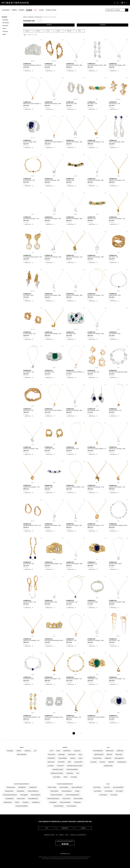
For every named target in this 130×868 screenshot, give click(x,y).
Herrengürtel (53, 802)
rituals (65, 777)
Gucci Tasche (97, 787)
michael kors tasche (58, 769)
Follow (40, 21)
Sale (108, 747)
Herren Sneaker (64, 787)
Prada (58, 751)
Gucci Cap (107, 787)
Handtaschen (33, 787)
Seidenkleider (21, 791)
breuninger (10, 751)
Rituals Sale (120, 751)
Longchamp (70, 773)
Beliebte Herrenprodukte (65, 784)
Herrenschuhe (54, 791)
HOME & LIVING (51, 10)
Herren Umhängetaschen (72, 795)
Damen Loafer (21, 799)
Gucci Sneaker (109, 791)
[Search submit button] (127, 10)
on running (74, 777)
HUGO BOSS (51, 758)
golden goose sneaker (57, 773)
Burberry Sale (110, 751)
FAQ (57, 835)
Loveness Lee (38, 17)
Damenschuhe (8, 802)
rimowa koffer (78, 762)
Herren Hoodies (78, 799)
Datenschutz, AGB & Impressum (78, 835)
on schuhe (51, 766)
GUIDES (41, 10)
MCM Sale (111, 762)
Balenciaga (62, 754)
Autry (80, 754)
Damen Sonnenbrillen (22, 806)
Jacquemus (77, 751)
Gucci (51, 751)
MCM (69, 762)
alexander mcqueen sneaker (75, 766)
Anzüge (77, 791)
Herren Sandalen (71, 806)
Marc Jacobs (51, 762)
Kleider (17, 802)
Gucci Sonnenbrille (118, 787)
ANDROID (65, 828)
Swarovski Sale (97, 758)
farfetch (19, 751)
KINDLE (83, 828)
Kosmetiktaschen (33, 799)
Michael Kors (67, 751)
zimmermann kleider (72, 769)
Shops (22, 747)
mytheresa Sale (108, 766)
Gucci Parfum (98, 791)
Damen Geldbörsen (33, 791)
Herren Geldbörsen (77, 787)
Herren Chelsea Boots (53, 799)
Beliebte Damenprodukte (22, 784)
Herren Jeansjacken (65, 802)
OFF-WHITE (61, 762)
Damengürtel (24, 795)
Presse (67, 835)
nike (78, 773)
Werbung (61, 835)
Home (25, 17)
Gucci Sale (94, 762)
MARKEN (29, 10)
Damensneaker (9, 791)
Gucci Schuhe (103, 795)
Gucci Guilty (114, 795)
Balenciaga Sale (119, 758)
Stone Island (52, 754)
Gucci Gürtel (119, 791)
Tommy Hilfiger (63, 758)
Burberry (73, 758)
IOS (47, 828)
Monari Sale (119, 754)
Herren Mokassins (67, 791)
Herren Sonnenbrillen (56, 795)
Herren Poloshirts (59, 806)
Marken (65, 747)
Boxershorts (77, 802)
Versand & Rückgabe (49, 835)
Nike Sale (110, 754)
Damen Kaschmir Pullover (10, 795)
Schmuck (31, 17)
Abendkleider (22, 787)
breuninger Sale (122, 762)
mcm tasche (60, 766)
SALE (35, 10)
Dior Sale (102, 762)
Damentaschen (11, 787)
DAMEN (14, 10)
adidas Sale (108, 758)
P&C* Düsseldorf (22, 754)
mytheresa (28, 751)
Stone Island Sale (98, 751)
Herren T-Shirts (52, 787)
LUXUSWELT (6, 10)
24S (35, 751)
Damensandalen (36, 795)
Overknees (26, 802)
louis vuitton (57, 777)
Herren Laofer (66, 799)
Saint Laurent (72, 754)
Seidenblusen (36, 802)
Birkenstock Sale (99, 754)
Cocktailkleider (10, 799)
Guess (80, 758)
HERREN (21, 10)
